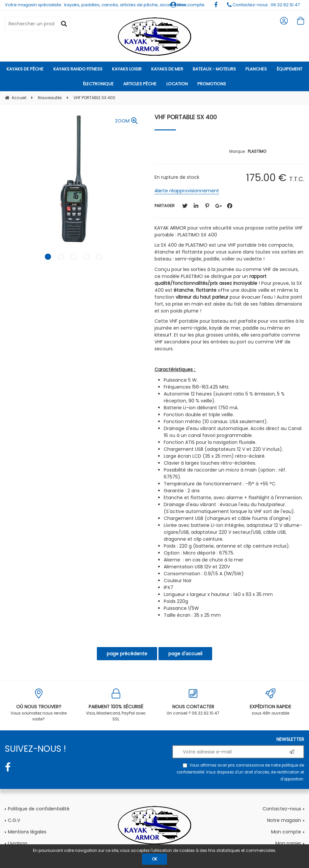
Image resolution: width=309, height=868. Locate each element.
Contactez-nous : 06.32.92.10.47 (263, 5)
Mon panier (288, 843)
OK (154, 859)
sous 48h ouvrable (271, 702)
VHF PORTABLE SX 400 (186, 117)
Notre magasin (284, 820)
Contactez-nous (282, 809)
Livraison (18, 843)
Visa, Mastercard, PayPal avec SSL (116, 705)
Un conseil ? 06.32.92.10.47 (193, 702)
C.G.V (14, 820)
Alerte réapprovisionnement (187, 191)
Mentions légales (27, 832)
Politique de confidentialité (39, 809)
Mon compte (286, 832)
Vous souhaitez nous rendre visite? (39, 705)
